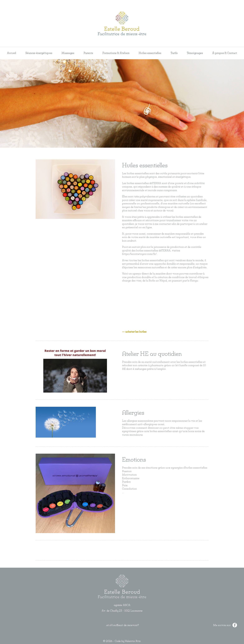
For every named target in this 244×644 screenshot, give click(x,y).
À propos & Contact (225, 53)
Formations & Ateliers (116, 53)
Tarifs (174, 53)
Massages (68, 53)
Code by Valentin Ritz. (128, 641)
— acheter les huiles (134, 332)
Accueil (12, 53)
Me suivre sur (225, 625)
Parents (88, 53)
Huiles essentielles (150, 53)
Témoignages (195, 53)
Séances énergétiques (39, 53)
